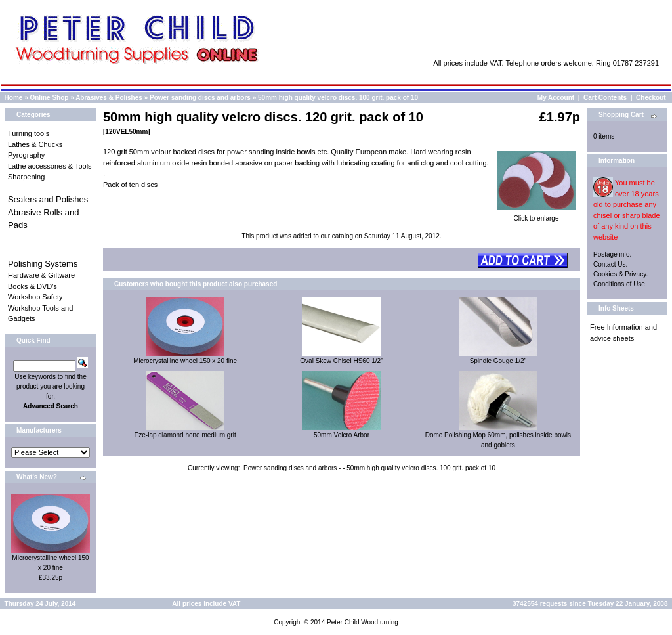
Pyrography (26, 155)
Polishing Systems (43, 264)
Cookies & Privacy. (620, 274)
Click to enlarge (536, 215)
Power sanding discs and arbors (200, 98)
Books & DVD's (32, 286)
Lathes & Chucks (35, 144)
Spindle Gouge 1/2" (498, 361)
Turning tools (29, 133)
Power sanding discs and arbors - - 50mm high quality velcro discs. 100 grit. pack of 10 (369, 468)
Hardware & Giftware (41, 275)
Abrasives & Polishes (109, 98)
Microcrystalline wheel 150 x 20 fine (185, 361)
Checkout (651, 98)
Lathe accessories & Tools (50, 166)
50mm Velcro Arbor (342, 435)
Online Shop (49, 98)
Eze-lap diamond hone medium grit (185, 435)
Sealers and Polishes (48, 199)
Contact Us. (610, 264)
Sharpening (26, 177)
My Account (556, 98)
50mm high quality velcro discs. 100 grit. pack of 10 (338, 98)
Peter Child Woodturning (363, 622)
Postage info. (612, 254)
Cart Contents (605, 98)
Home (14, 98)
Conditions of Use (619, 284)
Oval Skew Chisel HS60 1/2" (341, 361)
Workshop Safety (35, 297)
